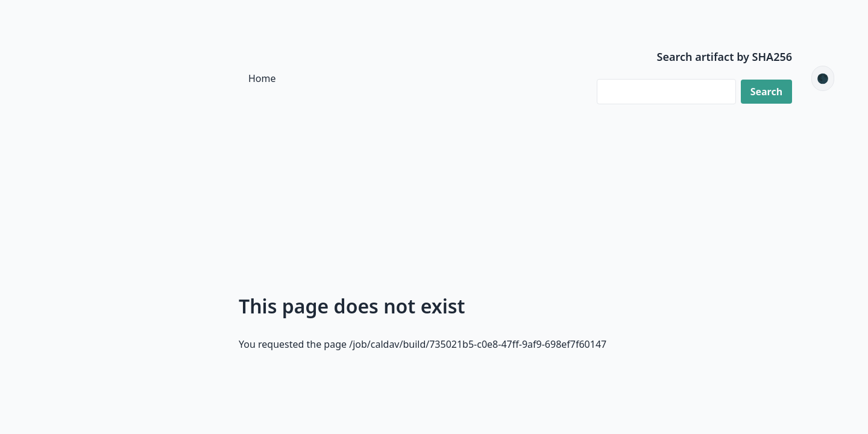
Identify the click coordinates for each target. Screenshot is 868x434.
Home (262, 78)
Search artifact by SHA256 (725, 57)
